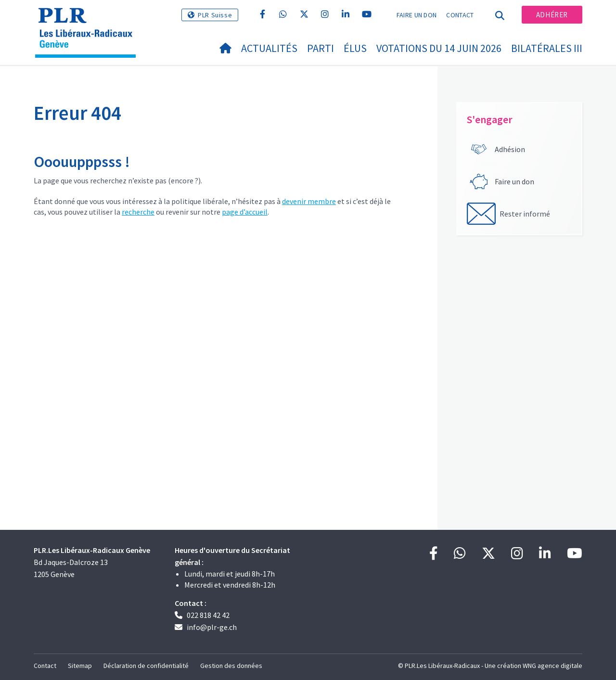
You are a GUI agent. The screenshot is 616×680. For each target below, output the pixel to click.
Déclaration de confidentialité (146, 666)
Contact (460, 15)
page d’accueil (245, 212)
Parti (321, 48)
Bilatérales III (547, 48)
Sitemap (80, 666)
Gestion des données (231, 666)
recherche (138, 212)
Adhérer (552, 15)
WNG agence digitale (552, 666)
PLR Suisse (215, 15)
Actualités (269, 48)
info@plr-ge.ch (212, 627)
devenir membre (309, 201)
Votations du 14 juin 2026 (439, 48)
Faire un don (417, 15)
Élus (355, 48)
